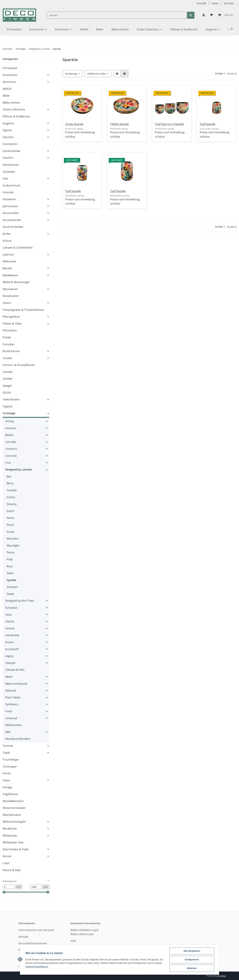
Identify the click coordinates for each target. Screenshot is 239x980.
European (11, 608)
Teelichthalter (11, 399)
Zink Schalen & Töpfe (16, 849)
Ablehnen (192, 968)
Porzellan (9, 344)
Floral (10, 525)
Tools (9, 711)
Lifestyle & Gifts (15, 670)
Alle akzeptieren (192, 951)
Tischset (8, 746)
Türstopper (10, 767)
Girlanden (9, 172)
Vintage (7, 787)
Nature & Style (12, 870)
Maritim (8, 268)
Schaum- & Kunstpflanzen (19, 365)
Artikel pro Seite (97, 74)
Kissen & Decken (13, 227)
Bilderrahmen (11, 103)
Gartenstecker (12, 151)
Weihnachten (14, 725)
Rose (10, 566)
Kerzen (7, 856)
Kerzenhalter (11, 213)
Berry (10, 483)
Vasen (6, 780)
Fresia (10, 532)
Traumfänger (11, 760)
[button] (204, 15)
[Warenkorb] (226, 15)
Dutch (10, 511)
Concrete (11, 456)
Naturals (11, 690)
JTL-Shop (222, 976)
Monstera (13, 539)
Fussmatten (10, 144)
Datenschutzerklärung (37, 967)
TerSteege (9, 413)
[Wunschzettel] (211, 15)
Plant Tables (13, 697)
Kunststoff (12, 649)
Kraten (10, 642)
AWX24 (7, 89)
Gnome (10, 628)
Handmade (12, 635)
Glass (9, 615)
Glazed (10, 621)
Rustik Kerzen (11, 351)
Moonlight (13, 546)
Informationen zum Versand (36, 930)
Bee (9, 476)
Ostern (7, 303)
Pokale (7, 337)
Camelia (12, 490)
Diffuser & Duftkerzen (16, 116)
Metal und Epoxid (16, 684)
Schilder (8, 379)
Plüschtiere (10, 330)
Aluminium (9, 82)
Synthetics (12, 704)
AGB (73, 941)
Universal (11, 718)
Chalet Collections (14, 109)
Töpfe (6, 753)
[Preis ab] (9, 887)
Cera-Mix (11, 442)
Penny (11, 552)
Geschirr (8, 158)
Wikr (8, 732)
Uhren (7, 773)
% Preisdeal (10, 68)
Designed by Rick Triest (20, 601)
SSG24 (7, 393)
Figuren (7, 130)
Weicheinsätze (12, 815)
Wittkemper (10, 836)
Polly (10, 559)
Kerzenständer (12, 220)
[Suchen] (117, 15)
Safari (10, 573)
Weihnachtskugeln (14, 822)
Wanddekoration (13, 801)
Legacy (10, 656)
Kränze (7, 241)
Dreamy (12, 504)
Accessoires (10, 75)
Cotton (11, 497)
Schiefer (8, 372)
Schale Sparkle (74, 124)
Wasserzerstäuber (14, 808)
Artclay (10, 421)
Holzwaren (9, 199)
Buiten (9, 435)
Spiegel (7, 386)
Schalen (8, 358)
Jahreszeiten (10, 206)
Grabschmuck (11, 185)
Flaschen (8, 137)
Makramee (9, 261)
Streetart (12, 587)
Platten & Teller (12, 324)
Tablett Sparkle (119, 124)
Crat (8, 463)
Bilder (6, 96)
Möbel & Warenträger (16, 282)
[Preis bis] (36, 887)
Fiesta (10, 518)
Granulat (8, 192)
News (215, 3)
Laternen (8, 255)
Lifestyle (10, 663)
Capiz (6, 863)
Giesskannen (11, 165)
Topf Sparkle (207, 124)
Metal (9, 677)
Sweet (10, 594)
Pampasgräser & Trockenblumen (23, 310)
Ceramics (11, 449)
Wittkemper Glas (13, 842)
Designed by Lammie (19, 469)
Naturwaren (10, 289)
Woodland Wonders (18, 739)
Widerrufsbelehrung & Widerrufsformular (84, 932)
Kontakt (202, 3)
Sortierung (71, 74)
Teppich (8, 406)
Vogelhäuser (11, 794)
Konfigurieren (192, 960)
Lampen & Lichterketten (18, 248)
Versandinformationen (33, 943)
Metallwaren (10, 275)
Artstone (11, 428)
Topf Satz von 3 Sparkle (169, 124)
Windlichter (10, 829)
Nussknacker (11, 296)
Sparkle (11, 580)
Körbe (6, 234)
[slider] (4, 892)
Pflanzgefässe (11, 317)
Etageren (8, 123)
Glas (5, 178)
